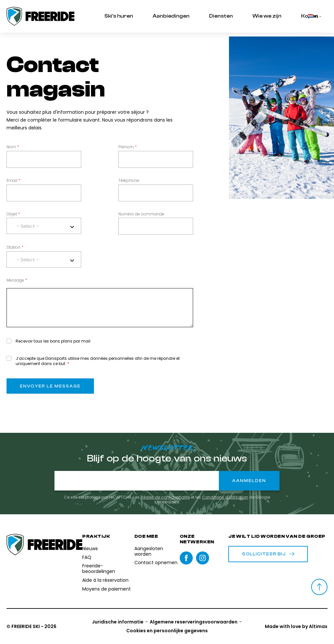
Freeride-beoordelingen (99, 569)
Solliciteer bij (268, 554)
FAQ (87, 557)
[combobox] (44, 226)
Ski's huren (119, 16)
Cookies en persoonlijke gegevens (167, 631)
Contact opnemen (156, 563)
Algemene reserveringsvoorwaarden (194, 622)
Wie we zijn (267, 16)
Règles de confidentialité (165, 497)
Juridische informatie (118, 622)
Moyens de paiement (106, 589)
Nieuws (90, 549)
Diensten (221, 16)
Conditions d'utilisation (225, 497)
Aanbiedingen (171, 16)
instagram (203, 558)
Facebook (186, 558)
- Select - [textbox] (28, 226)
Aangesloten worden (149, 551)
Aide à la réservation (105, 580)
